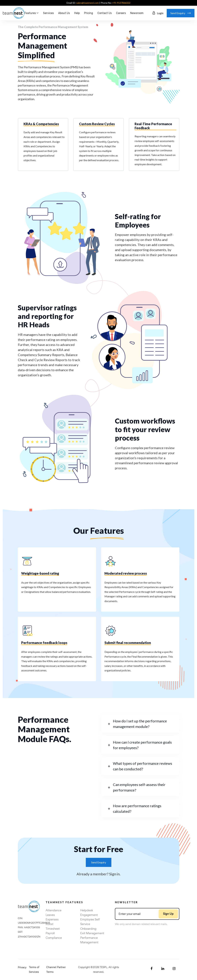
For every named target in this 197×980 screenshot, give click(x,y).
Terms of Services (34, 969)
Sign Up (168, 914)
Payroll (50, 933)
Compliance (54, 938)
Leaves (50, 915)
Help (77, 13)
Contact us (105, 13)
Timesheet (53, 929)
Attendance (53, 910)
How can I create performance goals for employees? (142, 745)
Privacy (22, 967)
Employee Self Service (90, 922)
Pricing (89, 13)
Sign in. (115, 874)
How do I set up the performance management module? (140, 724)
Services (48, 13)
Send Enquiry (99, 862)
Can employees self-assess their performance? (139, 787)
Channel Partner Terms (56, 969)
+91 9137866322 (121, 3)
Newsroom (137, 13)
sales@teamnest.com (87, 3)
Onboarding (88, 929)
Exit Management (92, 933)
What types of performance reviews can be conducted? (142, 766)
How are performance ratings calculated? (137, 809)
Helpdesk (87, 910)
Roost (49, 924)
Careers (121, 13)
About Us (64, 13)
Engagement (89, 915)
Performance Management (89, 940)
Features (30, 13)
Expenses (52, 919)
